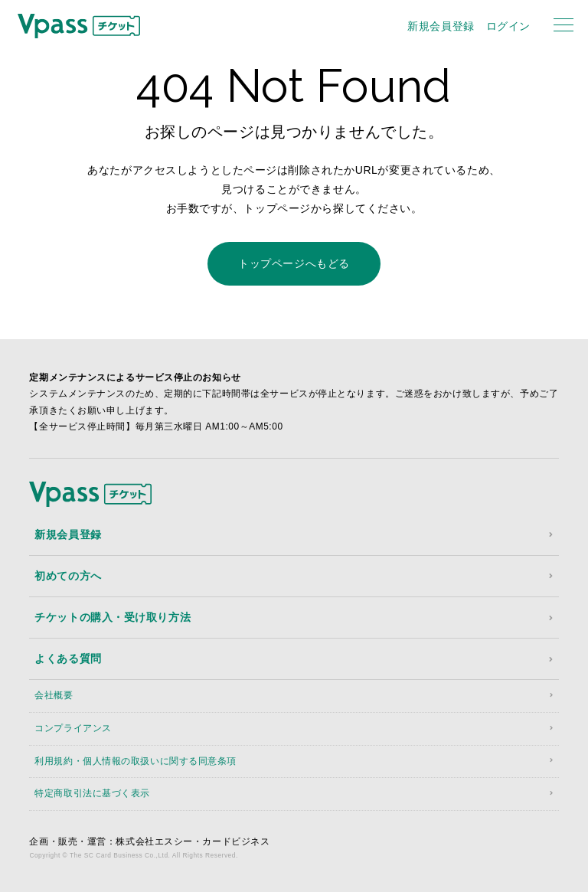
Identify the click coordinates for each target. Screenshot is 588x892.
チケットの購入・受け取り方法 (113, 617)
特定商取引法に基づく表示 (92, 793)
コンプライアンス (73, 728)
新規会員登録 (441, 26)
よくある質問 (68, 658)
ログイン (508, 26)
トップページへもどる (294, 263)
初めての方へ (68, 576)
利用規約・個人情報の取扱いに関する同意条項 (136, 761)
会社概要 (54, 695)
